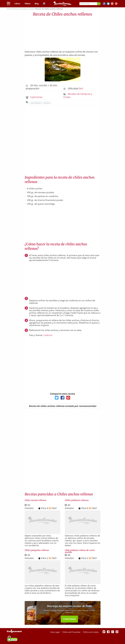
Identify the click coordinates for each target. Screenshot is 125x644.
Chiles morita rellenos (35, 500)
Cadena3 (48, 335)
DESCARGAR (69, 619)
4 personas (36, 97)
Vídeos (28, 4)
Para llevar (47, 103)
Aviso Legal (55, 632)
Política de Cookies (91, 632)
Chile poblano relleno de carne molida (80, 551)
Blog (37, 4)
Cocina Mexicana (36, 103)
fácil (81, 88)
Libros (17, 4)
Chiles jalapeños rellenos (37, 550)
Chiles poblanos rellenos (77, 500)
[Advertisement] (63, 32)
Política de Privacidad (72, 632)
